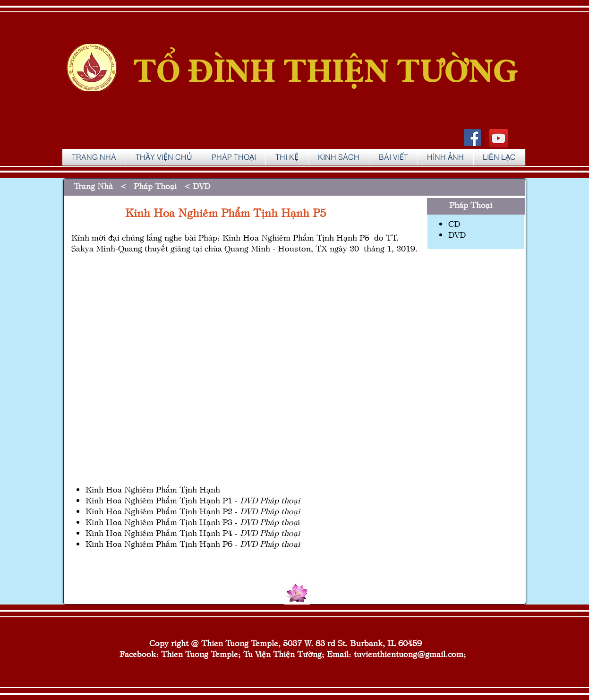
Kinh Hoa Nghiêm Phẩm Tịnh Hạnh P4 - (193, 532)
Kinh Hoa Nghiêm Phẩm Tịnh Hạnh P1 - (163, 500)
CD (454, 223)
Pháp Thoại (156, 186)
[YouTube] (499, 138)
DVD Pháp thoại (270, 500)
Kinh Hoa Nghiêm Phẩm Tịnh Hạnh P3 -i (193, 522)
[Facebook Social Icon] (472, 138)
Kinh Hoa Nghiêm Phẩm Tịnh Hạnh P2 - (193, 511)
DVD (201, 186)
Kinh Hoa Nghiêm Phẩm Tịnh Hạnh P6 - (193, 543)
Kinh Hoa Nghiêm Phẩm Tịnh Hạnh (153, 489)
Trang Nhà (96, 186)
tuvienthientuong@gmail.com (409, 653)
